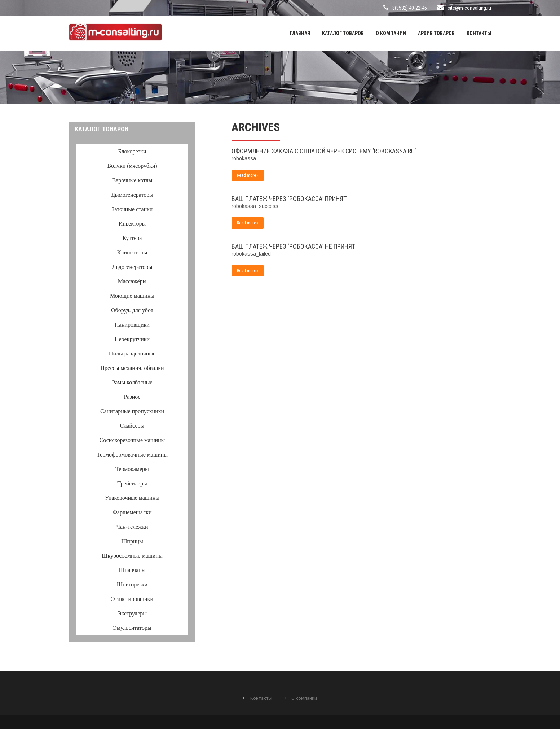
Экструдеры (132, 613)
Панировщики (132, 325)
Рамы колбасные (132, 382)
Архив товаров (436, 33)
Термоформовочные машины (132, 455)
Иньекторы (132, 224)
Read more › (248, 175)
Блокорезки (132, 151)
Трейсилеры (132, 483)
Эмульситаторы (132, 628)
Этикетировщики (132, 599)
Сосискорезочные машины (132, 440)
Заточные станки (132, 209)
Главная (300, 33)
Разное (132, 397)
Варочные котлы (132, 180)
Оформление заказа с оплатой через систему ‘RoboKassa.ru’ (324, 151)
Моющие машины (132, 296)
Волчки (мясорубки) (132, 166)
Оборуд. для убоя (132, 310)
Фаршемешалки (132, 512)
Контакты (479, 33)
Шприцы (132, 541)
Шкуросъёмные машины (132, 556)
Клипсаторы (132, 252)
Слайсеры (132, 426)
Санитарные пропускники (132, 411)
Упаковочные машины (132, 498)
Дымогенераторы (132, 195)
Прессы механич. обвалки (132, 368)
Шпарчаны (132, 570)
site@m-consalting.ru (469, 8)
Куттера (132, 238)
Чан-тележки (132, 527)
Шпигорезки (132, 584)
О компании (391, 33)
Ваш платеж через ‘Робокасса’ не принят (293, 246)
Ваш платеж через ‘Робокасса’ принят (289, 199)
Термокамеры (132, 469)
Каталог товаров (343, 33)
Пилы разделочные (132, 353)
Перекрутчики (132, 339)
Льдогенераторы (132, 267)
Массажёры (132, 281)
